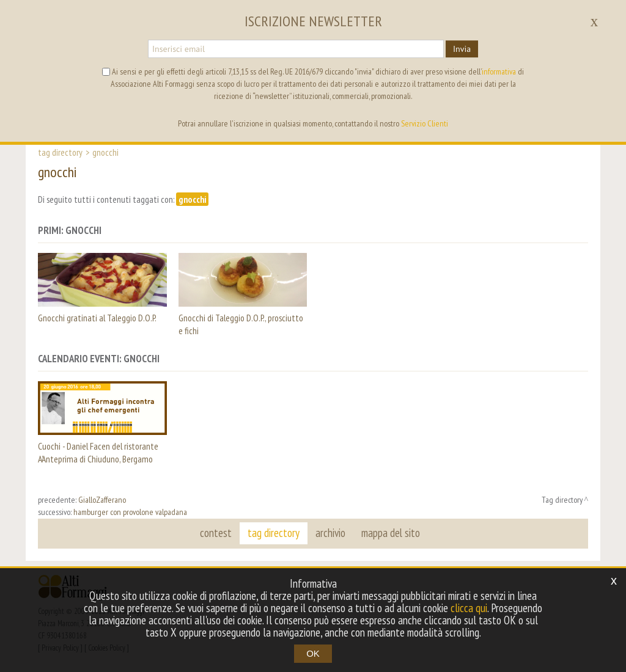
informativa (499, 71)
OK (313, 653)
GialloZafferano (102, 500)
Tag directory (60, 152)
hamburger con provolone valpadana (130, 512)
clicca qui (469, 608)
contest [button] (216, 533)
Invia (462, 49)
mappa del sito (391, 533)
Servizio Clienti (425, 123)
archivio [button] (330, 533)
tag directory (274, 533)
